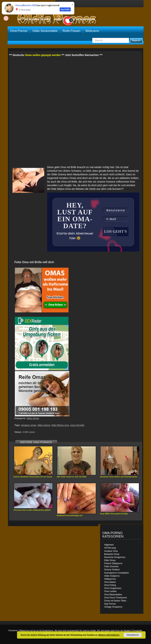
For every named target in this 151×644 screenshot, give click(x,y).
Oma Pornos (19, 31)
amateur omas (29, 425)
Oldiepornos (110, 579)
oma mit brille (77, 425)
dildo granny (44, 425)
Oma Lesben (110, 591)
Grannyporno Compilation (117, 573)
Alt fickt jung (110, 548)
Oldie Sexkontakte (45, 31)
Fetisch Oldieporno (113, 563)
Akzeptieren (133, 635)
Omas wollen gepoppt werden (43, 55)
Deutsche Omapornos (115, 557)
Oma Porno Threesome (116, 598)
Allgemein (109, 545)
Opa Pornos (110, 604)
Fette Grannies (111, 566)
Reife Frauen (71, 31)
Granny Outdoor (112, 570)
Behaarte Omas (112, 554)
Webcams (92, 31)
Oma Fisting (110, 585)
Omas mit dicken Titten (115, 601)
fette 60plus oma (60, 425)
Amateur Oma (111, 551)
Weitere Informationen (109, 635)
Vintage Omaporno (113, 607)
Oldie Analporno (112, 576)
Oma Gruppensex (113, 588)
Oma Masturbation (113, 595)
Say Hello (65, 9)
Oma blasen (110, 582)
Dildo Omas (33, 418)
